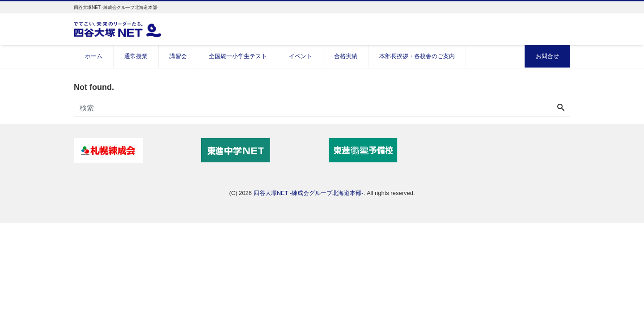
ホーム (94, 56)
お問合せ (547, 56)
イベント (301, 56)
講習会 (178, 56)
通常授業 (136, 56)
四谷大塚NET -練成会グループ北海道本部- (309, 193)
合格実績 (346, 56)
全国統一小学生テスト (238, 56)
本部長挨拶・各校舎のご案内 (417, 56)
